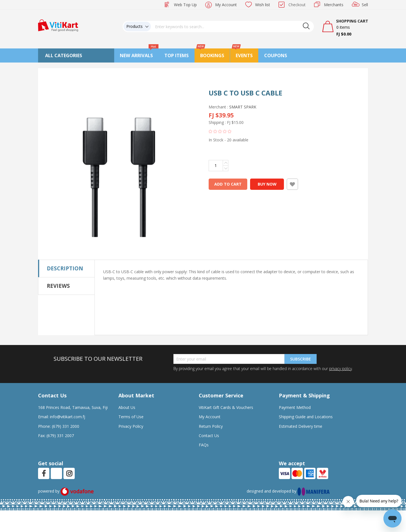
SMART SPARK (243, 107)
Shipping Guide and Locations (306, 417)
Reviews (58, 286)
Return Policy (211, 426)
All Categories (64, 55)
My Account (226, 5)
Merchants (334, 5)
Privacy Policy (131, 426)
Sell (365, 5)
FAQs (204, 445)
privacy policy (340, 369)
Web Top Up (185, 5)
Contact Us (209, 436)
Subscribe (301, 359)
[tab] (66, 268)
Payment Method (295, 407)
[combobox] (232, 26)
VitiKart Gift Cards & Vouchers (226, 407)
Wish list (263, 5)
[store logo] (58, 25)
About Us (127, 407)
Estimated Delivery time (301, 426)
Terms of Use (131, 417)
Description (65, 268)
